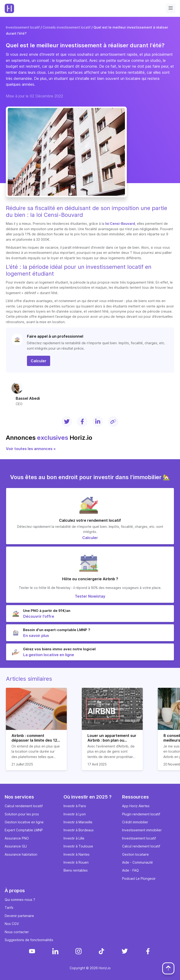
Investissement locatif (23, 27)
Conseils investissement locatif (67, 27)
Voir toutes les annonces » (31, 449)
